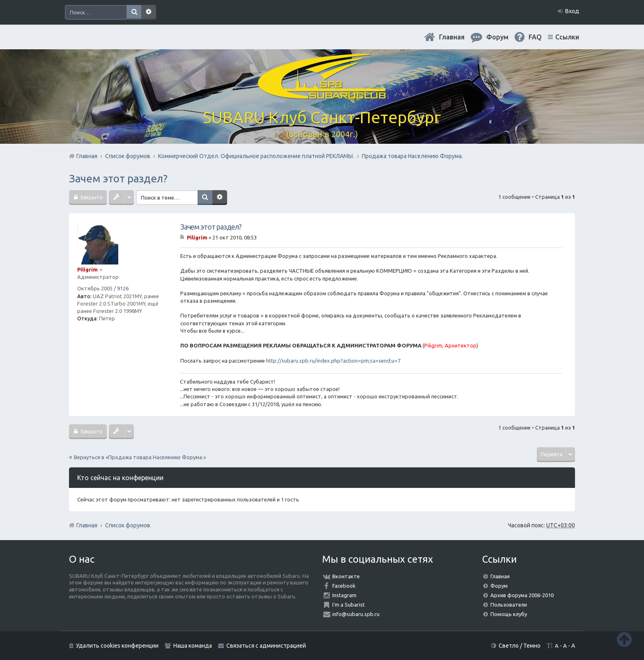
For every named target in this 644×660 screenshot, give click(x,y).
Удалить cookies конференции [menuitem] (117, 646)
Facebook (344, 586)
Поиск (134, 12)
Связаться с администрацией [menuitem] (266, 646)
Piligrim (87, 269)
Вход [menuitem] (572, 11)
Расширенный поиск (149, 12)
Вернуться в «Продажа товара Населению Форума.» (140, 457)
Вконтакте (346, 576)
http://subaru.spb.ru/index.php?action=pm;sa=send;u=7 (333, 361)
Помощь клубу (509, 614)
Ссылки (567, 37)
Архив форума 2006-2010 (522, 595)
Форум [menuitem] (497, 37)
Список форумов (128, 525)
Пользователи (509, 605)
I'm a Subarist (348, 605)
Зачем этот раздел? (118, 178)
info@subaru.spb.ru (356, 614)
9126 (123, 288)
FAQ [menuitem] (535, 37)
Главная (452, 37)
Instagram (344, 595)
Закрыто (91, 197)
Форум (499, 586)
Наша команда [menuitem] (193, 646)
